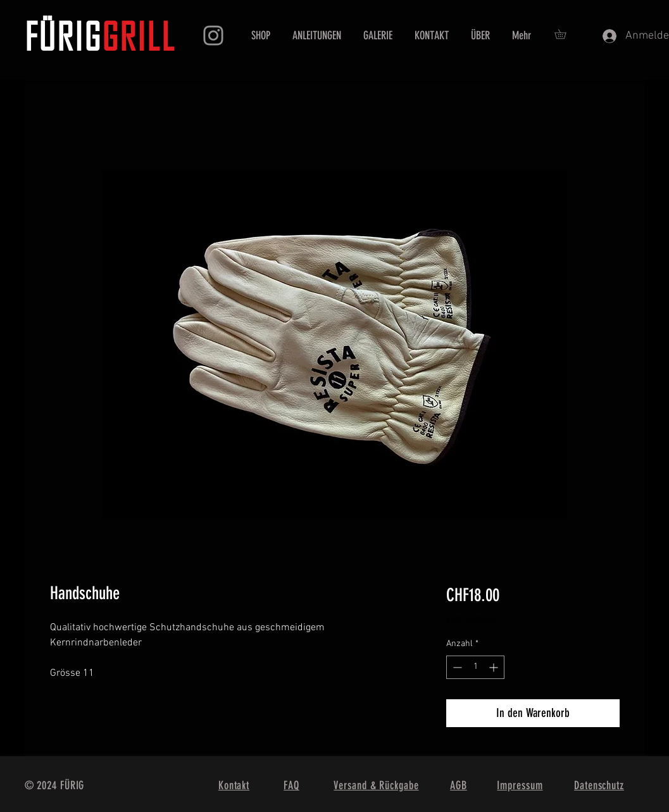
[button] (565, 34)
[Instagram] (213, 35)
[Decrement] (456, 667)
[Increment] (495, 667)
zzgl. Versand (472, 619)
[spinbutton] (475, 667)
